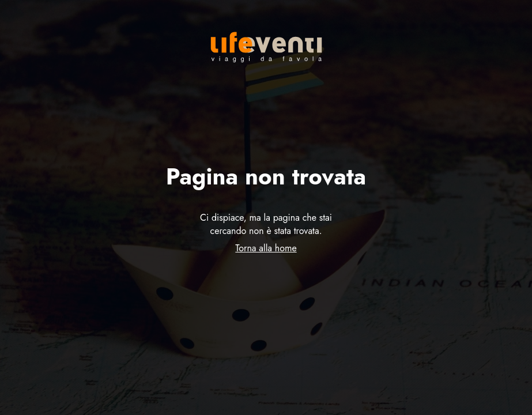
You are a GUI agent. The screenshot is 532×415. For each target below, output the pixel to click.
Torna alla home (266, 248)
